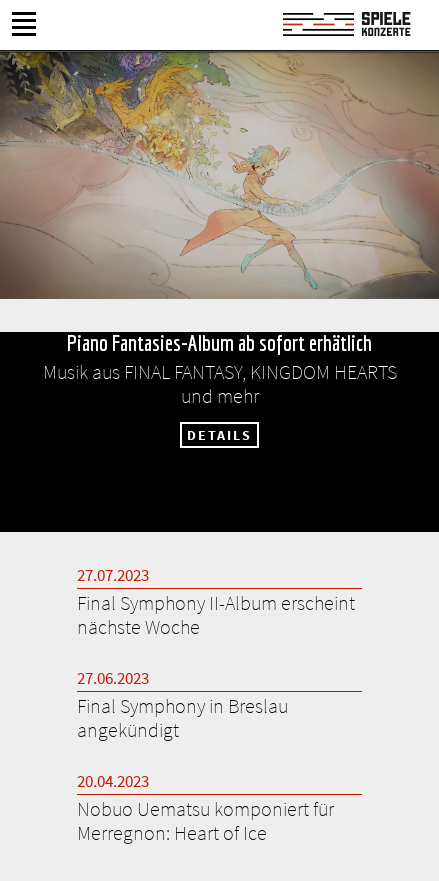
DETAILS (219, 435)
